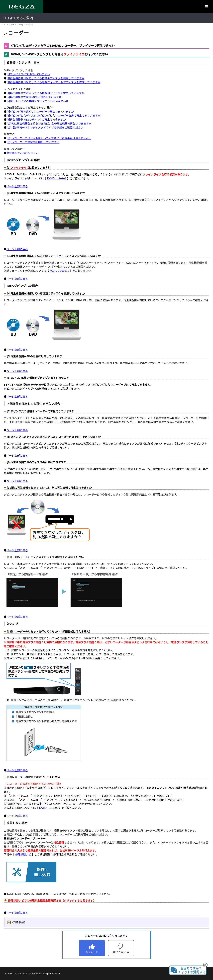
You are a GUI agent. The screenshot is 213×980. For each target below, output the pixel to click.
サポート (12, 24)
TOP (3, 24)
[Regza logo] (22, 7)
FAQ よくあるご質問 (18, 18)
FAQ (21, 24)
